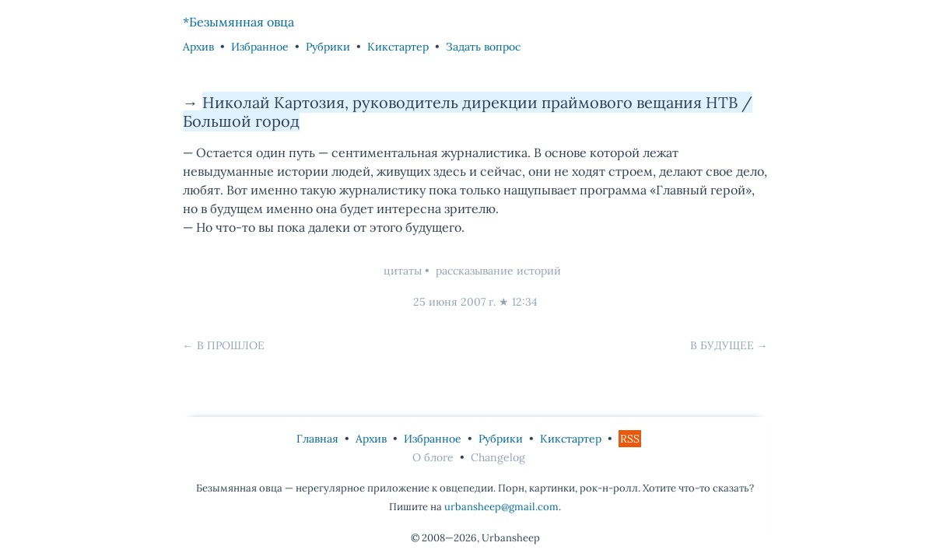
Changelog (498, 457)
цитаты (403, 271)
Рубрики (328, 47)
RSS (630, 439)
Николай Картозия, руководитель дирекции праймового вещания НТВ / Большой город (468, 112)
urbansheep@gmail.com (501, 507)
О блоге (433, 457)
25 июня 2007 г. (454, 302)
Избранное (260, 47)
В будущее (722, 345)
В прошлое (231, 345)
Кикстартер (398, 47)
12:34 (525, 302)
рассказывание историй (498, 271)
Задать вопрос (483, 47)
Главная (317, 439)
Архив (198, 47)
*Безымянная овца (238, 22)
